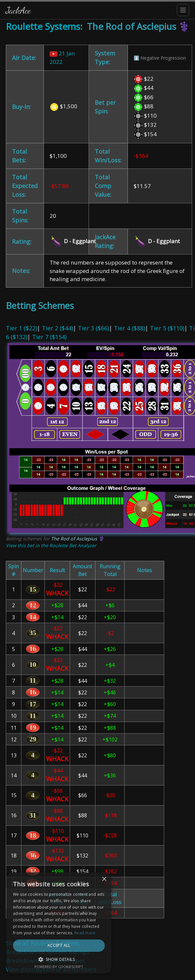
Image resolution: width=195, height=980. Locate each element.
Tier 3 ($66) (93, 328)
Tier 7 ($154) (49, 337)
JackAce (18, 10)
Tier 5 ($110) (167, 328)
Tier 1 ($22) (21, 328)
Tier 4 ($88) (129, 328)
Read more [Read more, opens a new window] (123, 933)
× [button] (181, 898)
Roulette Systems (43, 26)
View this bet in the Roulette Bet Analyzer (51, 545)
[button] (97, 959)
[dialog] (97, 933)
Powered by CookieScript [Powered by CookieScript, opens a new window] (97, 967)
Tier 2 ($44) (57, 328)
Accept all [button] (97, 945)
